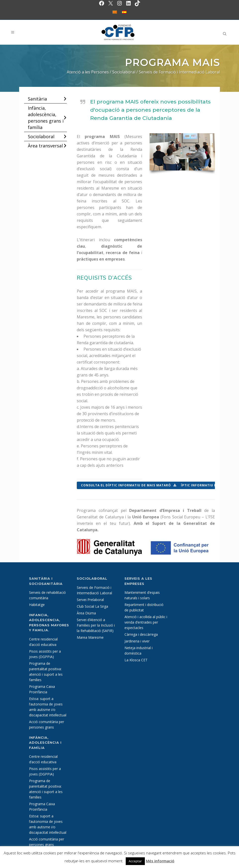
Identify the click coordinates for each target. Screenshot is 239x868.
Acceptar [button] (135, 861)
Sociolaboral (41, 136)
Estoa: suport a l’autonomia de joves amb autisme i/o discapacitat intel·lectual (48, 707)
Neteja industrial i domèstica (139, 651)
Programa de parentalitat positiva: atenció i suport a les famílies (46, 672)
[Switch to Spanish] (124, 12)
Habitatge (37, 605)
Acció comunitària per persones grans (47, 724)
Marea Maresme (90, 637)
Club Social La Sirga (92, 606)
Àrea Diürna (86, 613)
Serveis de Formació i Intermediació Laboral (94, 590)
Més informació (160, 861)
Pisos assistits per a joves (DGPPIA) (45, 654)
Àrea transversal (45, 146)
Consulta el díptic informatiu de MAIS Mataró (129, 485)
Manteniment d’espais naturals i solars (142, 595)
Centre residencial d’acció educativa (43, 642)
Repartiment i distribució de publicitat (144, 607)
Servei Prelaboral (90, 600)
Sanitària (37, 99)
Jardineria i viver (137, 641)
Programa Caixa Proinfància (42, 689)
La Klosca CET (136, 660)
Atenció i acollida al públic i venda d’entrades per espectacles (146, 622)
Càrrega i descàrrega (141, 634)
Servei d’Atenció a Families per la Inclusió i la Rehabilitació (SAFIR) (96, 625)
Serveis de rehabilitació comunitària (47, 595)
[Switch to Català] (115, 12)
